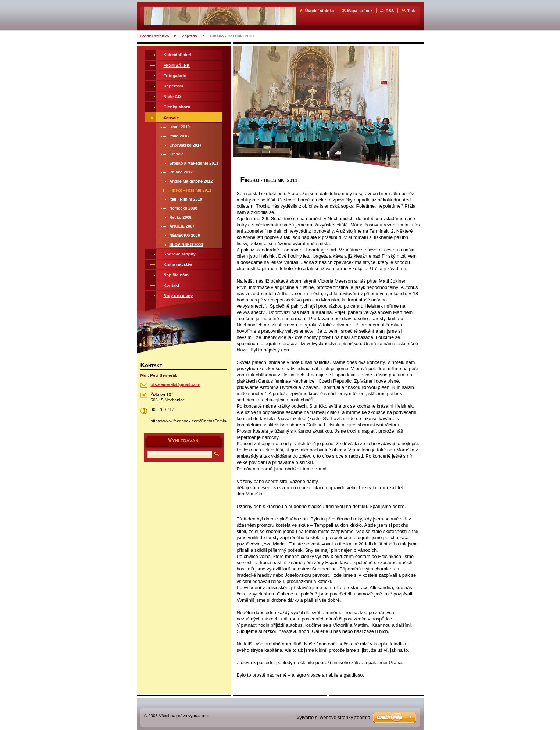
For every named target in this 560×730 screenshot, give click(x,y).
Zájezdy (189, 36)
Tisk (411, 11)
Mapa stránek (360, 11)
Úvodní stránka (320, 11)
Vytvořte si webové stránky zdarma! (334, 717)
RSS (390, 11)
